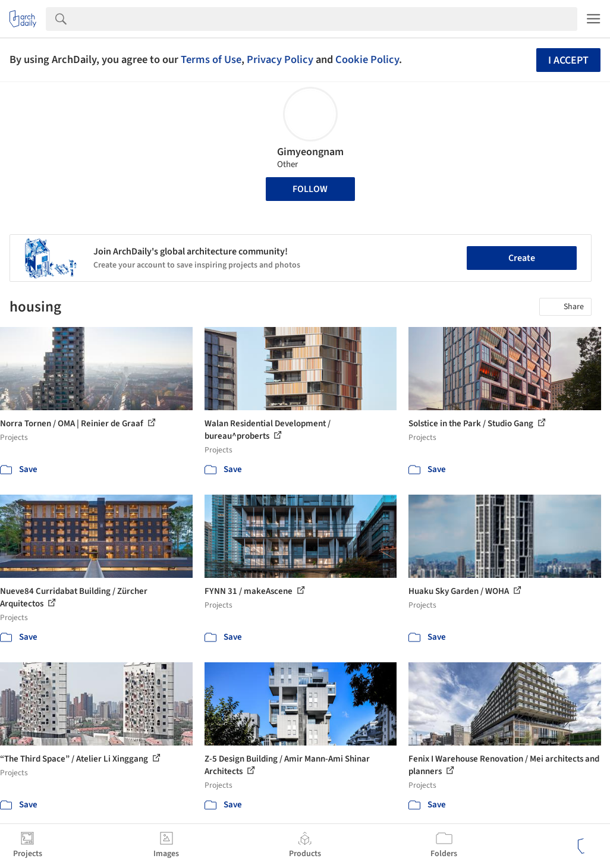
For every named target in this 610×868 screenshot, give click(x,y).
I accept (568, 60)
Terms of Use (211, 59)
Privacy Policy (280, 59)
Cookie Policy (367, 59)
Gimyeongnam (310, 152)
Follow (310, 189)
